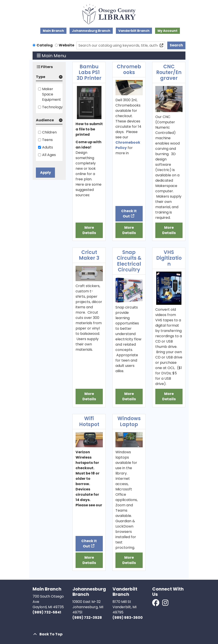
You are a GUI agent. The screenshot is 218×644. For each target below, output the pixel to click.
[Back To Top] (109, 634)
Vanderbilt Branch (134, 31)
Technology (52, 107)
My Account (167, 31)
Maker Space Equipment (52, 94)
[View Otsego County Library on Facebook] (156, 604)
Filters (45, 67)
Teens (47, 140)
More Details (89, 230)
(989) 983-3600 (128, 618)
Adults (48, 147)
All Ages (49, 155)
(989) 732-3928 (87, 618)
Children (49, 132)
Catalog (45, 45)
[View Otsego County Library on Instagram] (165, 604)
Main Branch (53, 31)
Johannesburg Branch (91, 31)
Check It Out (129, 214)
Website (66, 45)
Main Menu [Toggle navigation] (52, 56)
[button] (49, 78)
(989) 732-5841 (47, 612)
